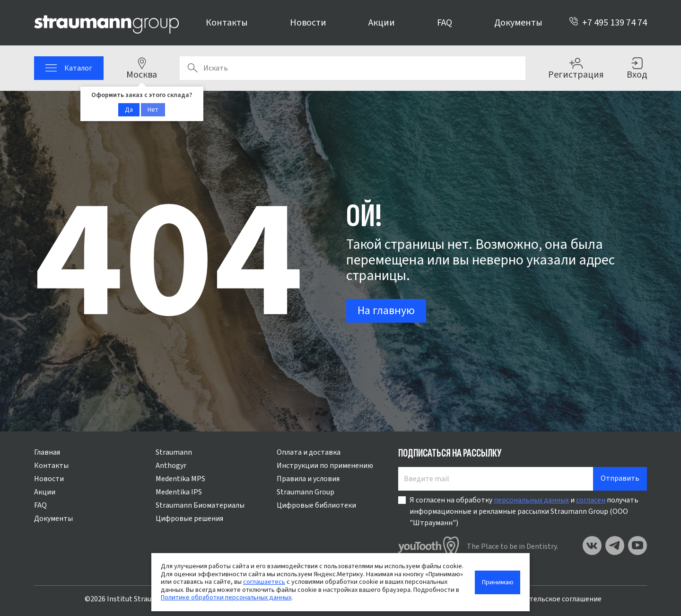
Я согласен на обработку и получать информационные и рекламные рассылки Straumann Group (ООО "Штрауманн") (524, 511)
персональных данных (531, 500)
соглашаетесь (264, 582)
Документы (518, 23)
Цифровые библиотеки (316, 505)
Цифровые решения (189, 519)
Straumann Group (306, 492)
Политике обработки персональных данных (226, 597)
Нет (153, 110)
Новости (308, 23)
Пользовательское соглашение (549, 599)
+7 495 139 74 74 (608, 23)
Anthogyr (171, 466)
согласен (591, 500)
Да (129, 110)
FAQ (445, 23)
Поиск (192, 68)
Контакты (227, 23)
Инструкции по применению (325, 466)
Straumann (174, 452)
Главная (47, 452)
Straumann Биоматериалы (200, 505)
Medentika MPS (180, 479)
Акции (382, 23)
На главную (386, 311)
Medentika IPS (179, 492)
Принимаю (498, 582)
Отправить (620, 478)
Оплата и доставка (309, 452)
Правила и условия (308, 479)
